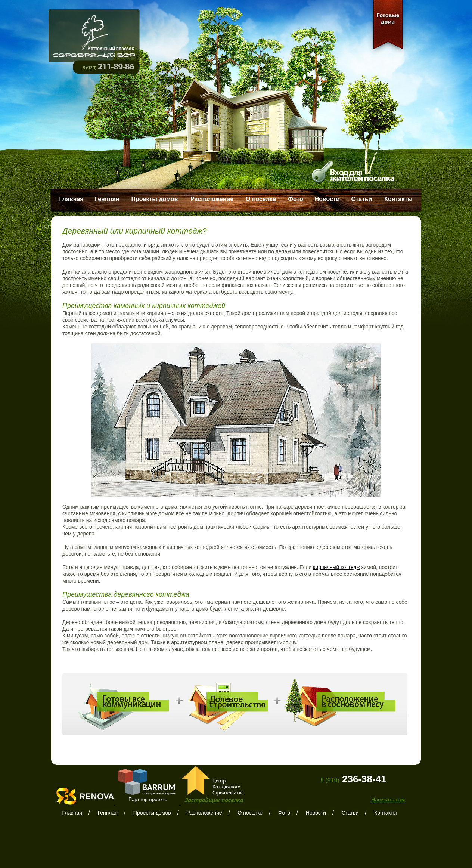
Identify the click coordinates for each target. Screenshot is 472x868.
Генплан (107, 199)
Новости (327, 199)
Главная (71, 199)
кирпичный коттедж (336, 567)
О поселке (261, 199)
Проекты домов (155, 199)
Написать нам (388, 800)
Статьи (362, 199)
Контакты (398, 199)
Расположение (212, 199)
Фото (295, 199)
